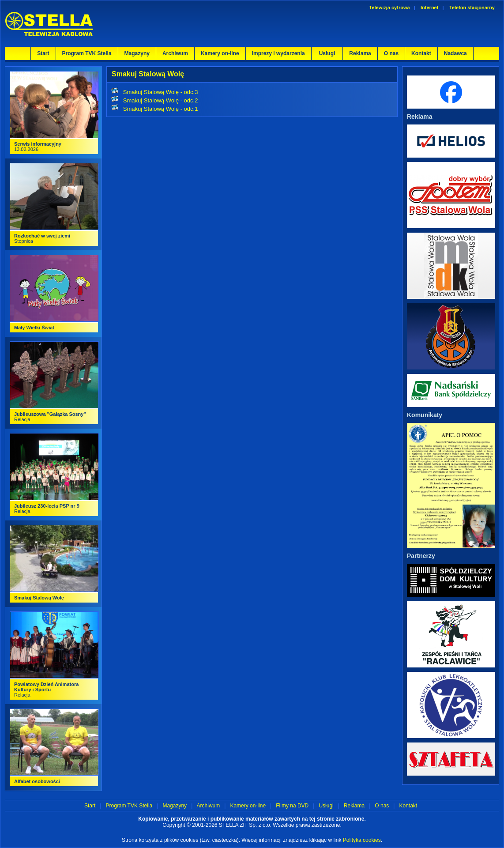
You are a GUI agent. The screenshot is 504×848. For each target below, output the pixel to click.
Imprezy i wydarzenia (278, 53)
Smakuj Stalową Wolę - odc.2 (161, 100)
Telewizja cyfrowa (389, 8)
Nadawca (455, 53)
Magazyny (137, 53)
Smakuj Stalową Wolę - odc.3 (161, 92)
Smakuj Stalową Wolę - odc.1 (161, 109)
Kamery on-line (220, 53)
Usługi (326, 806)
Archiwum (175, 53)
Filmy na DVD (292, 806)
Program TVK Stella (87, 53)
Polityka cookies (362, 840)
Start (43, 53)
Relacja (46, 690)
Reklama (360, 53)
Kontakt (421, 53)
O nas (391, 53)
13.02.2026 (38, 147)
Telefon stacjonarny (472, 8)
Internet (429, 8)
